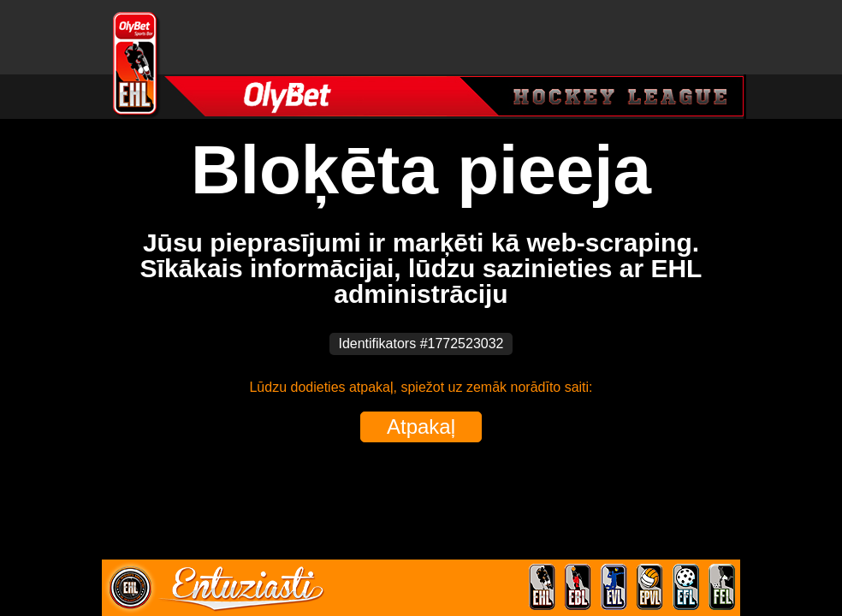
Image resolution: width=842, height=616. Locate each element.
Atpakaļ (421, 426)
